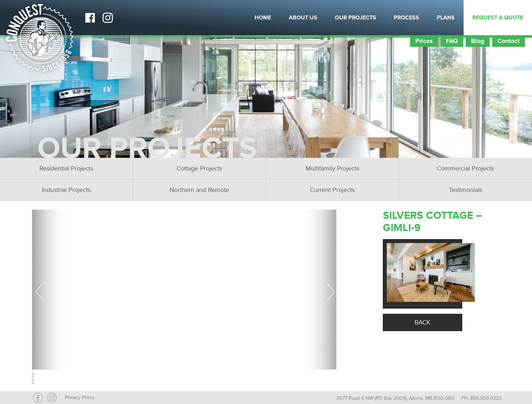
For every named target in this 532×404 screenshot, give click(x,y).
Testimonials (466, 190)
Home (263, 18)
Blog (478, 41)
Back (423, 322)
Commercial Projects (465, 168)
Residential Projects (66, 168)
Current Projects (332, 190)
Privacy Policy (80, 397)
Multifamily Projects (332, 168)
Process (406, 18)
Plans (446, 18)
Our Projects (356, 18)
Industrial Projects (66, 190)
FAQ (452, 41)
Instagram (108, 18)
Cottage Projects (199, 168)
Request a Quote (498, 18)
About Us (303, 18)
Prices (424, 41)
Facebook (90, 18)
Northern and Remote (199, 190)
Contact (509, 41)
